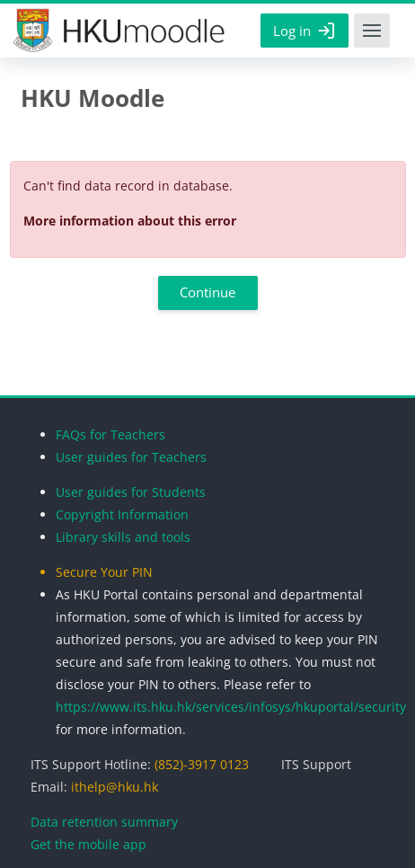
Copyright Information (122, 514)
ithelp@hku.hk (115, 787)
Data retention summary (104, 822)
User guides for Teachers (131, 457)
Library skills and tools (123, 537)
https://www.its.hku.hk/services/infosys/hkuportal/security (231, 707)
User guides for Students (131, 492)
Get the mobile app (88, 844)
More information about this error (130, 221)
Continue (207, 292)
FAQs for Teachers (110, 434)
